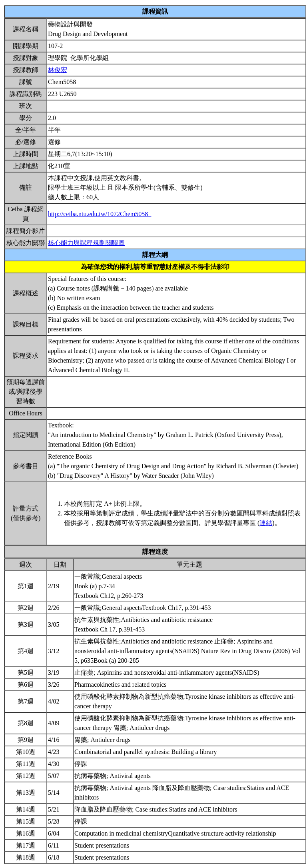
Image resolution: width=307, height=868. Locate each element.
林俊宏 (58, 70)
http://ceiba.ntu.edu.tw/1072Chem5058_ (100, 214)
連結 (266, 523)
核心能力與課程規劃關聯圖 (86, 243)
